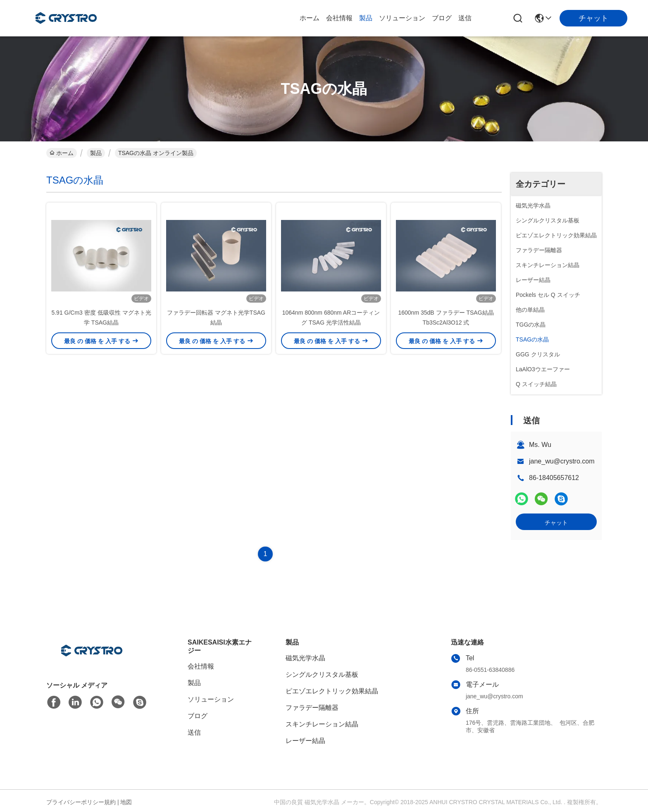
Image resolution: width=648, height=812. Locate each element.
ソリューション (402, 18)
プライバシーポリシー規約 (81, 802)
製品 (366, 18)
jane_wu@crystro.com (562, 461)
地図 (126, 802)
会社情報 (339, 18)
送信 (465, 18)
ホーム (310, 18)
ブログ (442, 18)
